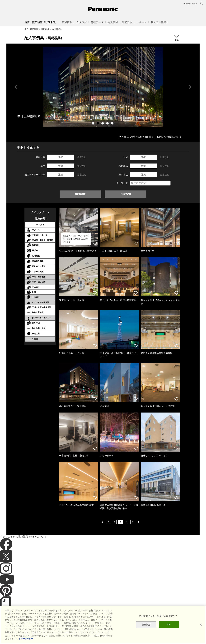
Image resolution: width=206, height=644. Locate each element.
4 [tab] (108, 124)
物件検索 (80, 194)
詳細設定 (146, 625)
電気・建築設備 (31, 29)
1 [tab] (93, 124)
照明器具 (45, 29)
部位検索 (126, 194)
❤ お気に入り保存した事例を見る (136, 137)
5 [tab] (113, 124)
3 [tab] (103, 124)
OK (169, 625)
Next (190, 87)
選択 (61, 157)
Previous (16, 87)
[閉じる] (201, 625)
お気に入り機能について (169, 137)
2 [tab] (98, 124)
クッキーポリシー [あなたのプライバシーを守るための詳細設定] (25, 639)
